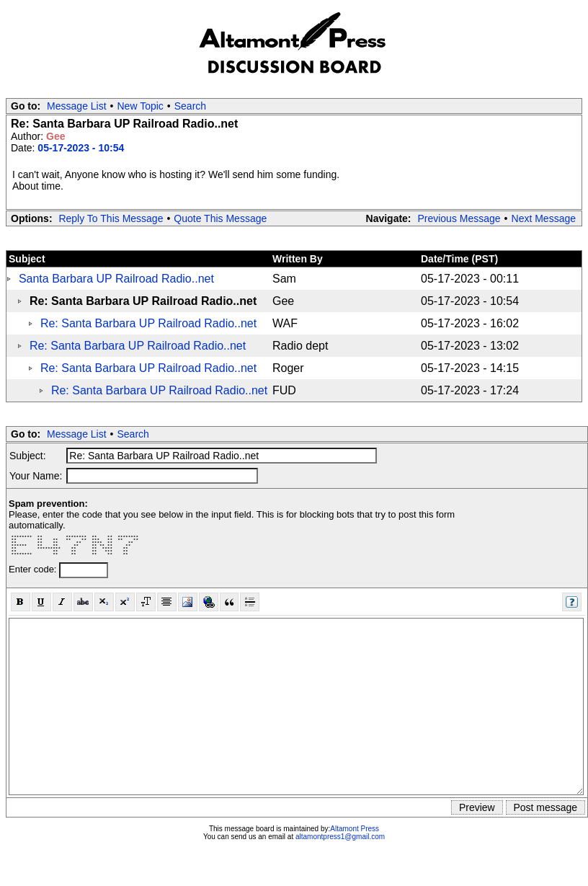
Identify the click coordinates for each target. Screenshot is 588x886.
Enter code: (34, 569)
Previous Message (459, 218)
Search (190, 106)
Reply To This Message (111, 218)
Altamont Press (355, 829)
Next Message (544, 218)
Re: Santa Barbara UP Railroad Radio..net (148, 323)
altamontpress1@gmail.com (340, 837)
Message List (76, 106)
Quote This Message (220, 218)
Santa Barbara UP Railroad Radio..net (116, 279)
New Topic (141, 106)
